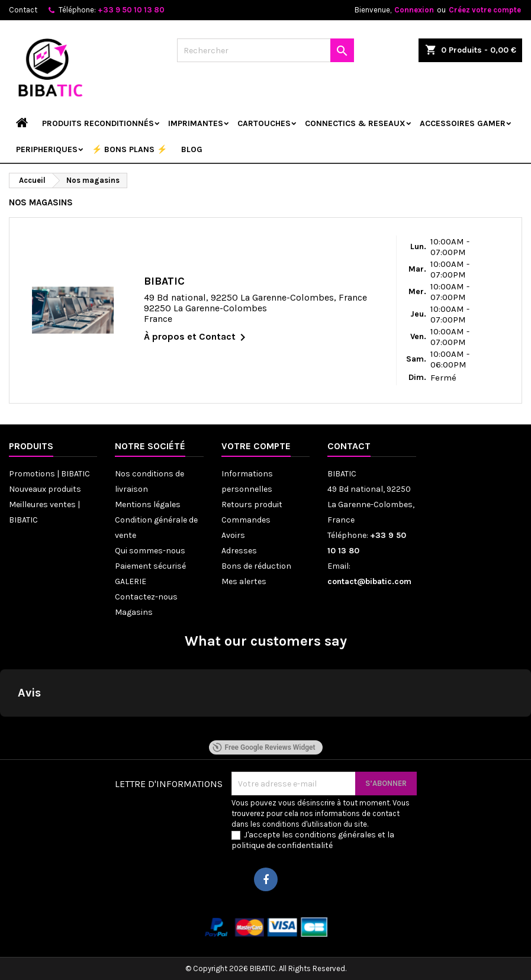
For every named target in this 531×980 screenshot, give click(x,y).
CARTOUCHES (264, 123)
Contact (23, 10)
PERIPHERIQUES (47, 149)
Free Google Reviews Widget (263, 747)
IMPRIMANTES (196, 123)
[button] (9, 728)
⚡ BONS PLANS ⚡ (129, 149)
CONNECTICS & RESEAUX (355, 123)
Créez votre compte (485, 10)
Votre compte (256, 446)
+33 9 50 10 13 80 (131, 10)
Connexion (414, 10)
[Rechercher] (265, 50)
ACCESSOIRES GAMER (463, 123)
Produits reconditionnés (98, 123)
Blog (192, 149)
